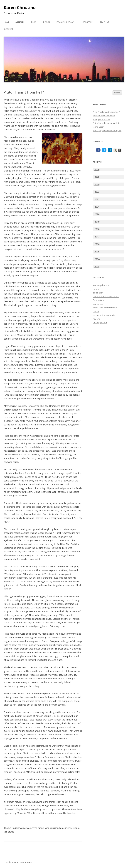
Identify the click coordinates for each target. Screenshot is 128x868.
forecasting (98, 300)
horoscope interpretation (105, 308)
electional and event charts (106, 296)
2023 (97, 192)
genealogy (98, 304)
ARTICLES (20, 22)
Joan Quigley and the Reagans (107, 131)
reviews (97, 319)
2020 (97, 214)
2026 (97, 169)
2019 (97, 222)
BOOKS (46, 22)
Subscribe (9, 29)
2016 (97, 244)
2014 (97, 259)
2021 (97, 207)
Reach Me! (105, 22)
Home (6, 22)
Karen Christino (20, 7)
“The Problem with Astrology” (107, 112)
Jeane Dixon (99, 127)
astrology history (101, 285)
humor (96, 311)
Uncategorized (100, 323)
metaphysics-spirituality (104, 315)
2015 (97, 252)
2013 (97, 266)
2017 (97, 237)
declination (98, 293)
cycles (96, 289)
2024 (97, 184)
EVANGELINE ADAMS (65, 22)
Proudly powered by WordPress (18, 862)
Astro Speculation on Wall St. (106, 123)
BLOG (34, 22)
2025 (97, 177)
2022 (97, 199)
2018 (97, 229)
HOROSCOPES (87, 22)
